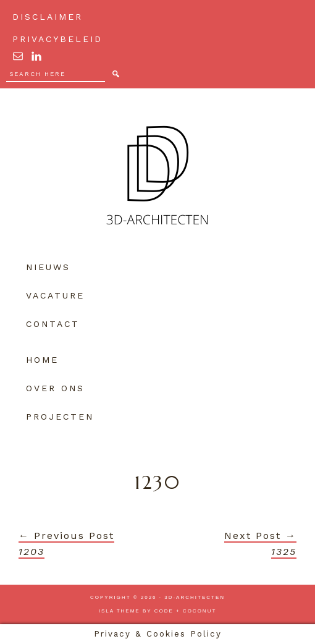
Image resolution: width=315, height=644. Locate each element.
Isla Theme (120, 611)
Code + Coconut (186, 611)
